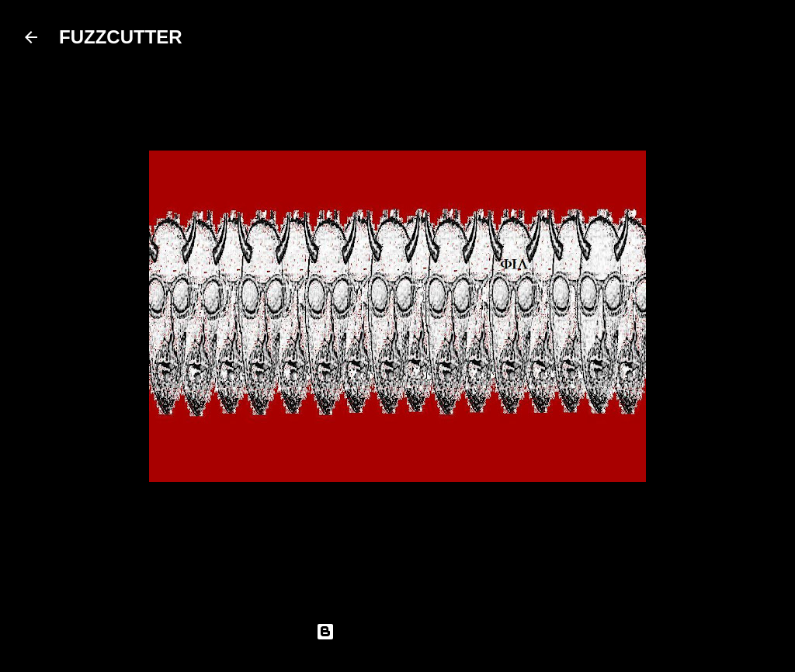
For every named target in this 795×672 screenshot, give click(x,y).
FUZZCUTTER (121, 37)
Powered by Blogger (397, 632)
